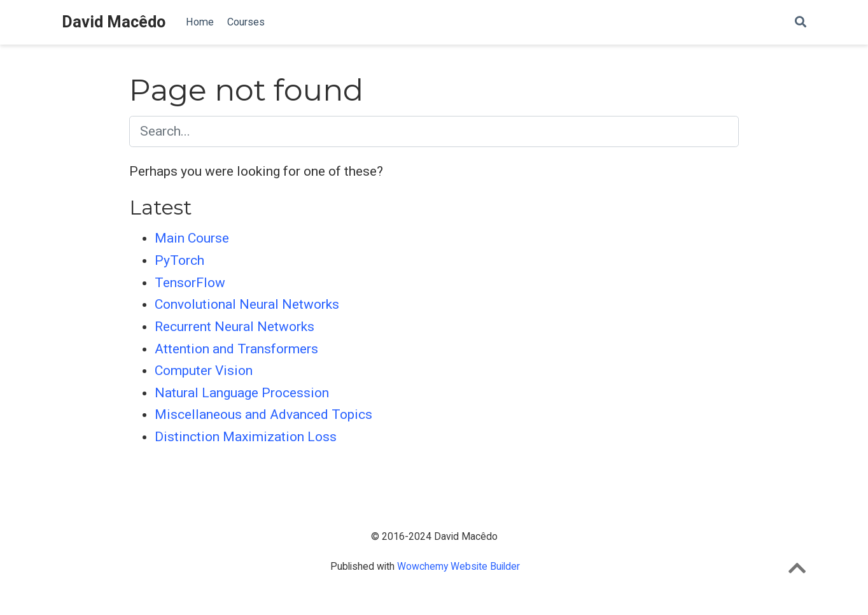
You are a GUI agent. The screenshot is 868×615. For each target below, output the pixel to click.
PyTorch (179, 260)
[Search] (801, 23)
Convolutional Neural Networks (247, 304)
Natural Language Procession (242, 393)
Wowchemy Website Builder (458, 566)
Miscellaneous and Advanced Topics (263, 414)
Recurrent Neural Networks (234, 327)
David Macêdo (114, 22)
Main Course (192, 238)
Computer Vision (204, 371)
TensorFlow (190, 283)
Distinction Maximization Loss (246, 437)
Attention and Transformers (236, 349)
